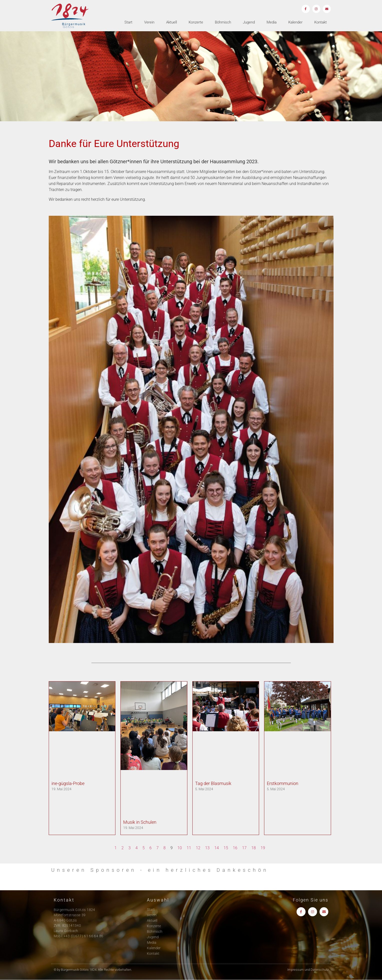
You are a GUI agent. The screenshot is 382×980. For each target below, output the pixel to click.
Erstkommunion (283, 783)
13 (207, 848)
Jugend (249, 23)
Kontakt (321, 23)
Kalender (295, 23)
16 (235, 848)
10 (180, 848)
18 (254, 848)
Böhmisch (223, 23)
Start (128, 23)
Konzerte (196, 23)
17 (244, 848)
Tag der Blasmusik (213, 783)
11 (189, 848)
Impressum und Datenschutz (308, 970)
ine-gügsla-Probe (68, 783)
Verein (149, 23)
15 (226, 848)
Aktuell (172, 23)
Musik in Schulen (140, 822)
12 (198, 848)
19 (263, 848)
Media (272, 23)
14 (217, 848)
